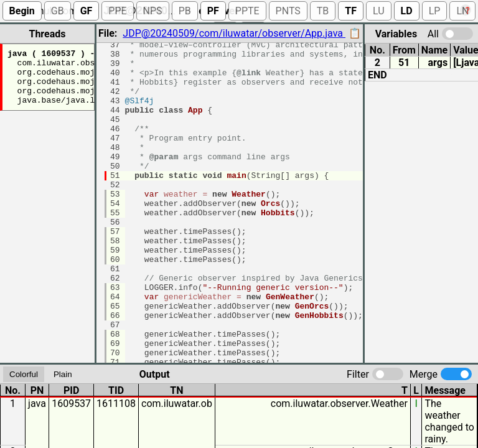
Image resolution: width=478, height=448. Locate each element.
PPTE (247, 11)
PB (185, 11)
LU (379, 11)
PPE (117, 11)
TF (351, 11)
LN (462, 11)
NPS (153, 11)
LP (435, 11)
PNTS (288, 11)
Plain (63, 372)
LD (407, 11)
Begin (22, 11)
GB (58, 11)
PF (213, 11)
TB (323, 11)
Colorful (24, 372)
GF (87, 11)
